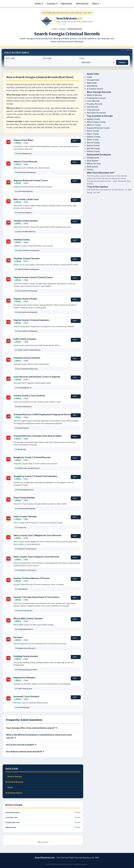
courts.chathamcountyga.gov (28, 250)
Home (55, 29)
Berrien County (93, 151)
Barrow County (93, 143)
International (82, 4)
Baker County (93, 134)
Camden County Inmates (26, 221)
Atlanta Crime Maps (23, 140)
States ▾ (39, 4)
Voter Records (93, 110)
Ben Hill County (93, 148)
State (82, 58)
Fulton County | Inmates (25, 516)
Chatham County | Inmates (27, 258)
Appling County (93, 119)
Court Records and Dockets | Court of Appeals (37, 377)
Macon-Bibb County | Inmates (28, 618)
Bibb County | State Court (26, 199)
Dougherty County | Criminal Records (32, 457)
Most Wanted (93, 161)
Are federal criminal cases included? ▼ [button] (25, 752)
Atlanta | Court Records (25, 162)
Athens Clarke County (96, 122)
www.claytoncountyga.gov (27, 291)
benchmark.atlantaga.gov (27, 172)
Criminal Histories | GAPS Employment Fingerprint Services (43, 414)
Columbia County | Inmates (27, 358)
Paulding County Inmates (26, 656)
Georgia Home (93, 80)
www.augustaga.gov (25, 191)
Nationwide (67, 4)
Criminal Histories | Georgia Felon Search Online (38, 436)
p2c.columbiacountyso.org (27, 369)
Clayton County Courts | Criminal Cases (33, 277)
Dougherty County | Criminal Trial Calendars (35, 476)
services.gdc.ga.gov (25, 611)
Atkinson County (94, 125)
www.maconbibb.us (25, 213)
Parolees (18, 637)
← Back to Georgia (14, 776)
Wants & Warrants (94, 95)
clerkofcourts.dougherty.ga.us (29, 468)
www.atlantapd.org (24, 154)
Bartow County (93, 145)
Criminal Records (43, 812)
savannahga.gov (24, 707)
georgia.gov (22, 449)
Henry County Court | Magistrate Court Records (37, 535)
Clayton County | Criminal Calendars (31, 320)
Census (90, 169)
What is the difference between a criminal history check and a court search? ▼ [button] (39, 736)
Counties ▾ (52, 4)
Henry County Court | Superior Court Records (36, 557)
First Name (10, 58)
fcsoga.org (22, 527)
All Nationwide (93, 158)
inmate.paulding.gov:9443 (27, 670)
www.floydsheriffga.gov (26, 509)
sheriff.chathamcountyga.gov (28, 269)
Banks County (93, 140)
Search (122, 62)
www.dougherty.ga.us (26, 490)
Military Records (94, 164)
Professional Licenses (96, 98)
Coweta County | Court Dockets (29, 396)
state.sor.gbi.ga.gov (25, 689)
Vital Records (93, 107)
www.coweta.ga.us (25, 407)
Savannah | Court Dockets (26, 696)
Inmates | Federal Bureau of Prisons (31, 578)
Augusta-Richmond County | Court (31, 180)
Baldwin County (94, 137)
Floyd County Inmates (24, 498)
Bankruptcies (93, 167)
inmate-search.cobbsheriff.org (29, 350)
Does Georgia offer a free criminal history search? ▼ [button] (32, 728)
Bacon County (93, 131)
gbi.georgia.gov (23, 428)
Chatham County (22, 240)
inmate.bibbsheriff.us (25, 629)
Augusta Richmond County (98, 128)
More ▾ (96, 4)
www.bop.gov (23, 589)
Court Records (93, 101)
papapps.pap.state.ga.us (26, 648)
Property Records (95, 104)
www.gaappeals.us (24, 388)
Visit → (76, 141)
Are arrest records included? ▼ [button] (21, 745)
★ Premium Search (95, 89)
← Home (9, 787)
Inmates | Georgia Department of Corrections (36, 597)
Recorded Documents (96, 113)
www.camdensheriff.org (26, 232)
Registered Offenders (25, 678)
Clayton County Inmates (25, 299)
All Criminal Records (14, 782)
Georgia (62, 29)
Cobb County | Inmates (25, 339)
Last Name (47, 58)
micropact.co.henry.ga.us (27, 549)
